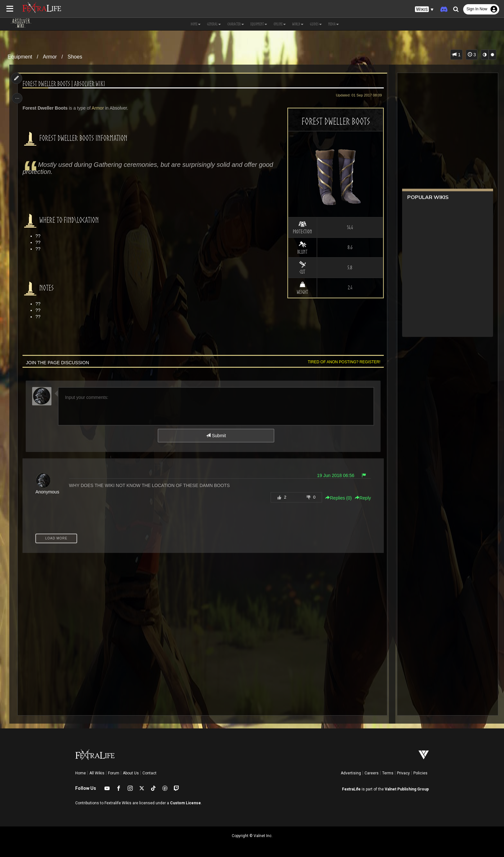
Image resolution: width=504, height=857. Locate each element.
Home (81, 773)
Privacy (403, 773)
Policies (420, 773)
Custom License (185, 803)
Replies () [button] (337, 498)
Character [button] (236, 24)
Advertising (351, 773)
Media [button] (333, 24)
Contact (149, 773)
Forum (114, 773)
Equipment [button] (259, 24)
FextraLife (351, 789)
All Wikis (97, 773)
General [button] (214, 24)
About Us (131, 773)
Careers (372, 773)
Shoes (75, 57)
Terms (388, 773)
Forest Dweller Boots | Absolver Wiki (65, 84)
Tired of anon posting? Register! (342, 362)
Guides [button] (316, 24)
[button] (424, 9)
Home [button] (196, 24)
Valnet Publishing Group (407, 789)
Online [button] (280, 24)
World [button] (298, 24)
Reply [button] (361, 498)
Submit (216, 436)
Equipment (20, 57)
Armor (50, 57)
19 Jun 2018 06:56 (334, 475)
